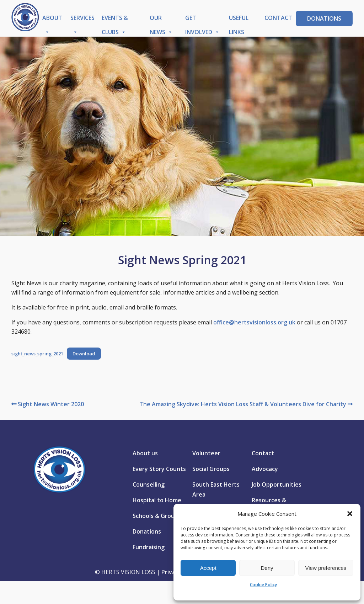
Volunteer (206, 453)
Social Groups (211, 469)
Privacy (171, 572)
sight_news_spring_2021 (37, 354)
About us (145, 453)
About (52, 19)
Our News (161, 19)
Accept (208, 568)
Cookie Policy (263, 585)
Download (84, 354)
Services (82, 19)
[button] (350, 514)
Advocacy (265, 469)
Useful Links (239, 19)
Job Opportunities (277, 484)
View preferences (326, 568)
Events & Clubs (115, 19)
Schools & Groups (157, 516)
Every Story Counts (159, 469)
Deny (267, 568)
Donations (324, 18)
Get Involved (202, 19)
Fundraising (149, 547)
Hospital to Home (157, 500)
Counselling (149, 484)
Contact (278, 18)
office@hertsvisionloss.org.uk (254, 322)
